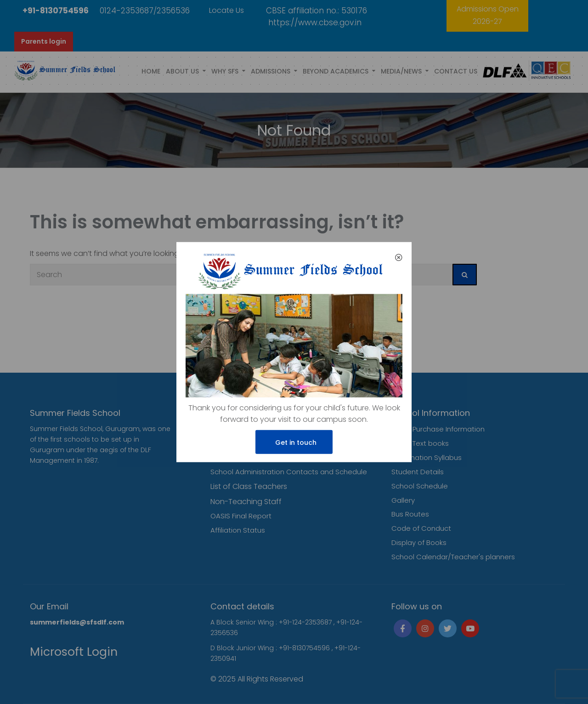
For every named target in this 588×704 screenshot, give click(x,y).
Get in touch (294, 443)
